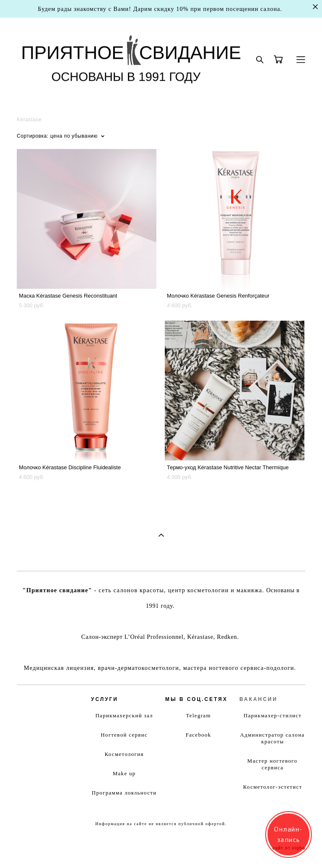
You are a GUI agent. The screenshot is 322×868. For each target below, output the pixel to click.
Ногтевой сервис (124, 735)
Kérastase (29, 120)
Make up (124, 773)
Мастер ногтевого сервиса (272, 764)
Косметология (124, 754)
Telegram (199, 715)
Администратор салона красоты (273, 738)
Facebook (199, 735)
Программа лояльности (124, 793)
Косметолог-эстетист (273, 787)
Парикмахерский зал (124, 715)
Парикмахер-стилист (273, 715)
